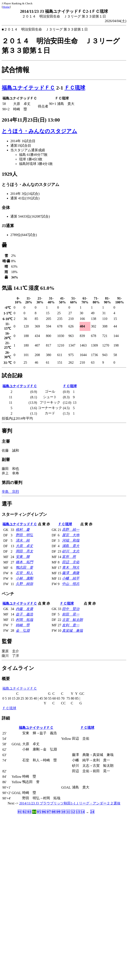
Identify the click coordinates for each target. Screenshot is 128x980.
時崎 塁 (23, 625)
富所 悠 (69, 557)
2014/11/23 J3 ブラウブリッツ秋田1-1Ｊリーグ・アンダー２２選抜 (70, 803)
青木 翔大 (71, 567)
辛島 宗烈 (10, 492)
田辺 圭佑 (71, 562)
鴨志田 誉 (24, 567)
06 (44, 812)
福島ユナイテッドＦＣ (28, 88)
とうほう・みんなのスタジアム (39, 131)
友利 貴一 (71, 625)
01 (20, 812)
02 (25, 812)
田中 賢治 (71, 609)
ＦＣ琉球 (75, 88)
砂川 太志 (71, 551)
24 (92, 812)
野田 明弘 (24, 535)
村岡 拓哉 (24, 620)
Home (6, 7)
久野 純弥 (24, 584)
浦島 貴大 (71, 546)
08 (54, 812)
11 (68, 812)
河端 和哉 (71, 540)
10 (63, 812)
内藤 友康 (24, 609)
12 (73, 812)
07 (49, 812)
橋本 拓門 (24, 562)
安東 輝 (23, 557)
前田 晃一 (71, 614)
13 (78, 812)
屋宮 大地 (71, 535)
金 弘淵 (23, 631)
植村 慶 (23, 530)
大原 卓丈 (24, 546)
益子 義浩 (24, 614)
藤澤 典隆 (71, 573)
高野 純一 (71, 530)
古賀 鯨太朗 (72, 620)
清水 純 (23, 540)
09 (58, 812)
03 (29, 812)
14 (83, 812)
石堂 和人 (24, 573)
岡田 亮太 (24, 551)
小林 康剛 (24, 578)
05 (39, 812)
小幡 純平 (71, 578)
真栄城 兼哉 (72, 631)
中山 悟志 (71, 584)
